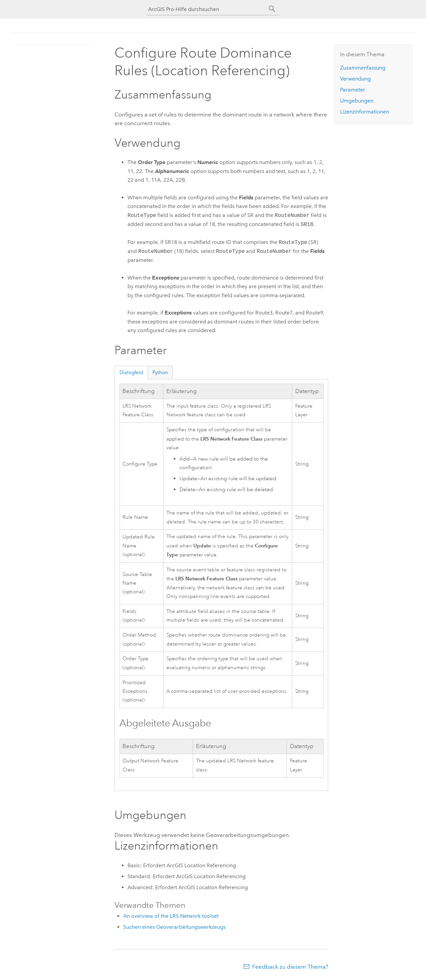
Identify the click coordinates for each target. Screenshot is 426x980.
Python (160, 372)
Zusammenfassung (363, 68)
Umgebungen (357, 101)
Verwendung (355, 79)
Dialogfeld (131, 372)
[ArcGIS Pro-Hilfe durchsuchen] (206, 9)
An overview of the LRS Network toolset (171, 916)
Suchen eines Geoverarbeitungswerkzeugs (174, 927)
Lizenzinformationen (365, 112)
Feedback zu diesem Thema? (290, 967)
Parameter (353, 90)
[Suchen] (272, 9)
